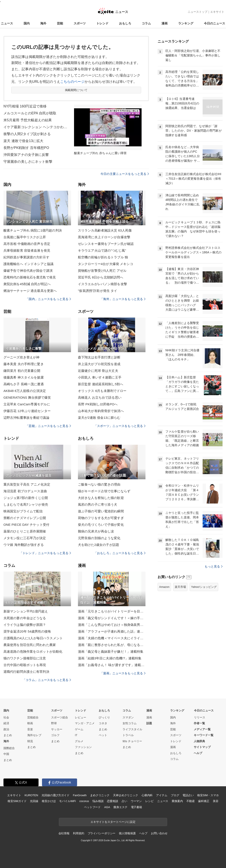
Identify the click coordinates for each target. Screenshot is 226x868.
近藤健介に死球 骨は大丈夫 (98, 371)
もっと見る (214, 566)
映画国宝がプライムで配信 (23, 511)
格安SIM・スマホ (208, 795)
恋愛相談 (112, 801)
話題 (149, 723)
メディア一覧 (202, 729)
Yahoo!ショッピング (204, 587)
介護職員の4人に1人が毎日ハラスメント (33, 638)
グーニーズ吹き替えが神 (21, 357)
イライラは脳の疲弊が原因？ (25, 625)
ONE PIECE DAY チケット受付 (26, 525)
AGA (107, 807)
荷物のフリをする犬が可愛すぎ (101, 518)
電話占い (188, 795)
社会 (6, 717)
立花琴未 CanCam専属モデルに (27, 404)
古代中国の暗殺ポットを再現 (25, 665)
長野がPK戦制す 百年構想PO (26, 148)
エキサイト (217, 12)
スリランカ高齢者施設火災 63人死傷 (105, 230)
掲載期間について (76, 90)
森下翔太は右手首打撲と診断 (99, 357)
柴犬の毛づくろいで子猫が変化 (101, 525)
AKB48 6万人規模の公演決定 (25, 391)
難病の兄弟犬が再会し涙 (96, 531)
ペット (103, 735)
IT (76, 735)
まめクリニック (100, 795)
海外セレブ (34, 735)
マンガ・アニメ (85, 723)
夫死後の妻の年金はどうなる (25, 618)
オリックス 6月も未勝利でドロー (102, 391)
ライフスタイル (132, 729)
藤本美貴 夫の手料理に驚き (24, 364)
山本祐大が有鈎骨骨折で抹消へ (101, 411)
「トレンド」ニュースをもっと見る (45, 553)
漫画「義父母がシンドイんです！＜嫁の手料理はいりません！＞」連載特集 (112, 618)
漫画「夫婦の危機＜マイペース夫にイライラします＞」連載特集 (112, 638)
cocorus (84, 801)
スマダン (128, 717)
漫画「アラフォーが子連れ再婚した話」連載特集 (112, 631)
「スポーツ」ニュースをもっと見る (120, 426)
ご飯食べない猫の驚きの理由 (99, 484)
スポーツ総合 (60, 717)
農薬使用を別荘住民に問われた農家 (30, 645)
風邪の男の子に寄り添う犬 (98, 504)
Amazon (164, 587)
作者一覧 (199, 723)
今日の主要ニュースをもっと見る (125, 174)
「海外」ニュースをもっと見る (123, 299)
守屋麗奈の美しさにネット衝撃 (28, 162)
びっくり (104, 717)
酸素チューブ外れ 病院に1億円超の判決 (33, 230)
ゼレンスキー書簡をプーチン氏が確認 (106, 244)
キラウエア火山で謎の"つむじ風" (102, 250)
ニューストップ (198, 12)
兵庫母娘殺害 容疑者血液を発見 (27, 250)
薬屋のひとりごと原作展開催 (25, 531)
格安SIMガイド (17, 801)
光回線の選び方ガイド (56, 795)
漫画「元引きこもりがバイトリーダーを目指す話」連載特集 (112, 611)
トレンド (102, 23)
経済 (6, 723)
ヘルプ (198, 753)
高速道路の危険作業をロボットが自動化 (33, 651)
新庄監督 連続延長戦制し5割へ (101, 384)
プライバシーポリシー (102, 833)
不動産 (191, 801)
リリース (200, 717)
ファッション (83, 747)
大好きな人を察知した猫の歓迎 (101, 498)
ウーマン (136, 801)
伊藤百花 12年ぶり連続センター (27, 411)
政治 (6, 729)
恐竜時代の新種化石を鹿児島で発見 (30, 277)
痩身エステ (120, 807)
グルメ (79, 741)
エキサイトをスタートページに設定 (113, 822)
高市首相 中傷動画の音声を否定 (27, 244)
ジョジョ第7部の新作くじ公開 (26, 498)
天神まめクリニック (126, 795)
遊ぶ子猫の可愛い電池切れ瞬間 (101, 511)
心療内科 (147, 795)
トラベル (128, 735)
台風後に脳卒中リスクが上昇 (25, 237)
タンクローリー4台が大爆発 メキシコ (106, 264)
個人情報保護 (127, 833)
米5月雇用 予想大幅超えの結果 (28, 120)
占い (124, 801)
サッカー (57, 729)
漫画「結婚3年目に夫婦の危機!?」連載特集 (110, 658)
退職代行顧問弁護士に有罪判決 (26, 672)
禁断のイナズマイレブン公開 (25, 518)
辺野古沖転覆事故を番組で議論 (26, 418)
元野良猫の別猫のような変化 (99, 538)
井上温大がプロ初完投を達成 (99, 364)
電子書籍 (136, 807)
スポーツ (80, 23)
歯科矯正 (204, 801)
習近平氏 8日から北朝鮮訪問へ (101, 277)
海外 (43, 23)
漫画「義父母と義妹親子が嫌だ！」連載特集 (111, 651)
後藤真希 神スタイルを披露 (24, 377)
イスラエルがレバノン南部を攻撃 (103, 284)
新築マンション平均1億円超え (26, 611)
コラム (146, 23)
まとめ (8, 735)
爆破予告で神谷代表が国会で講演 (28, 271)
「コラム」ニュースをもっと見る (47, 680)
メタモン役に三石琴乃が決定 (25, 538)
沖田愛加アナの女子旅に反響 (26, 155)
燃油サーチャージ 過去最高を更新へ (30, 291)
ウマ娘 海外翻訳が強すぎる (24, 545)
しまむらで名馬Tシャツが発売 (26, 504)
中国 (6, 754)
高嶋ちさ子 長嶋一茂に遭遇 (24, 384)
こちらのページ (72, 82)
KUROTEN (31, 795)
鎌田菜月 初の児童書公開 (22, 371)
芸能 (60, 23)
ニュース (7, 23)
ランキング (186, 23)
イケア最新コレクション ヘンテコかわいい (36, 127)
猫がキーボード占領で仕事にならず (104, 491)
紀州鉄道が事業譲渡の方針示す (26, 257)
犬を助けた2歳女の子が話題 (98, 545)
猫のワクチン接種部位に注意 (25, 658)
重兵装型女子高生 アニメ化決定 (27, 484)
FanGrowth (80, 795)
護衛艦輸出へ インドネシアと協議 (28, 264)
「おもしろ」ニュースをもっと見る (120, 553)
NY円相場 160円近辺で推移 (25, 106)
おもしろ (125, 23)
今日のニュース (215, 23)
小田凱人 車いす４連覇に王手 (100, 377)
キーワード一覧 (204, 735)
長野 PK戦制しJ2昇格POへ (98, 404)
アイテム (162, 795)
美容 (216, 801)
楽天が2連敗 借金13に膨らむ (99, 418)
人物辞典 (199, 741)
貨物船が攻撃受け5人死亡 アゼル (102, 271)
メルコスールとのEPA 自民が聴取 (30, 113)
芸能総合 (33, 717)
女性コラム (130, 723)
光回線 (34, 801)
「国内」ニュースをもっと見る (48, 299)
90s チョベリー (132, 741)
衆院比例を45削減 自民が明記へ (27, 284)
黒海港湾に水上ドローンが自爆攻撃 (104, 237)
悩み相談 (98, 801)
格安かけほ (49, 801)
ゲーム (79, 729)
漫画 (165, 23)
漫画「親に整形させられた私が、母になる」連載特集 (112, 645)
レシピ (149, 801)
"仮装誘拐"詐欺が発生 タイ (98, 291)
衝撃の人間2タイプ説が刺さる (27, 134)
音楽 (30, 729)
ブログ (175, 795)
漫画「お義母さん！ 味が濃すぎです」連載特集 (112, 665)
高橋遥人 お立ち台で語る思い (100, 397)
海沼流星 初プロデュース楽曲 (25, 491)
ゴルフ (55, 735)
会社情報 (64, 833)
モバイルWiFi (67, 801)
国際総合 (9, 748)
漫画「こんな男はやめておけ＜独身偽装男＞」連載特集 (112, 625)
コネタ (103, 723)
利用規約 (78, 833)
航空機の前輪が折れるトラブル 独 (103, 257)
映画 (30, 723)
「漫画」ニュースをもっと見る (123, 673)
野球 (54, 723)
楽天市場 (180, 587)
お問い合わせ (159, 833)
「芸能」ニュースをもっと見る (48, 426)
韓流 (30, 741)
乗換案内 (177, 801)
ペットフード (92, 807)
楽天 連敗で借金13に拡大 (23, 141)
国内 (27, 23)
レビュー (81, 717)
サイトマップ (202, 747)
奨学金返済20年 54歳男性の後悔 (27, 631)
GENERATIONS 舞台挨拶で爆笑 (27, 397)
